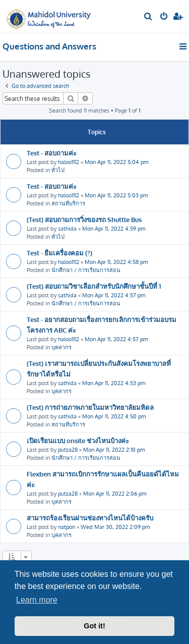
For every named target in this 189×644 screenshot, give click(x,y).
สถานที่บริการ (68, 203)
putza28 (68, 450)
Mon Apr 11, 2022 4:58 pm (116, 262)
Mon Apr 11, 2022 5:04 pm (117, 162)
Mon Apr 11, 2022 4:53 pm (114, 383)
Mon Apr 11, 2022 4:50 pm (114, 416)
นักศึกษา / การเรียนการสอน (86, 270)
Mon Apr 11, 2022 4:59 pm (114, 229)
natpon (67, 527)
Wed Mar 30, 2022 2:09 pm (115, 527)
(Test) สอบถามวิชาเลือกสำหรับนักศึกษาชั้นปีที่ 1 (94, 286)
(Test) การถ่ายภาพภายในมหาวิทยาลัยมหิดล (90, 407)
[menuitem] (148, 17)
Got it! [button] (94, 626)
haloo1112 (69, 162)
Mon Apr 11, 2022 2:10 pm (114, 450)
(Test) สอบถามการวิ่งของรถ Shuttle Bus (84, 219)
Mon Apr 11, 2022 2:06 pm (115, 494)
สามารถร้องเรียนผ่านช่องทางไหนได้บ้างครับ (90, 518)
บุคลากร (61, 347)
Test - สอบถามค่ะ (52, 153)
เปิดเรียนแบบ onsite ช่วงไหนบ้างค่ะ (78, 440)
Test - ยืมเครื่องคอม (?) (59, 253)
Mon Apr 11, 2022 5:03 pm (116, 195)
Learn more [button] (37, 600)
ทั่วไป (58, 170)
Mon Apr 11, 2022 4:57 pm (114, 295)
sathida (67, 229)
